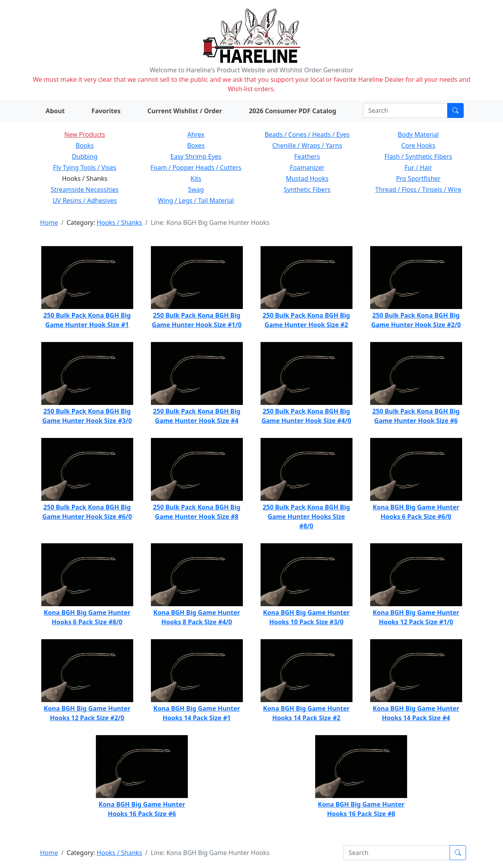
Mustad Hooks (307, 178)
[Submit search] (455, 110)
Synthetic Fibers (307, 189)
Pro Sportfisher (418, 178)
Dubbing (85, 156)
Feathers (307, 156)
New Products (84, 134)
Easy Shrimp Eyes (196, 156)
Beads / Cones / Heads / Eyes (307, 134)
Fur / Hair (418, 167)
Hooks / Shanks (119, 223)
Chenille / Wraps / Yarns (307, 145)
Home (49, 223)
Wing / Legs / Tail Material (196, 200)
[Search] (405, 110)
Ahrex (196, 134)
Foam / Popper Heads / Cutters (196, 167)
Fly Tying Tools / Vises (85, 167)
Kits (196, 178)
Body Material (418, 134)
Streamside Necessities (85, 189)
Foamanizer (307, 167)
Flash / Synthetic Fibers (418, 156)
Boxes (196, 145)
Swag (196, 189)
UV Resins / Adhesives (85, 200)
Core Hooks (418, 145)
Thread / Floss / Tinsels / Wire (418, 189)
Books (85, 145)
